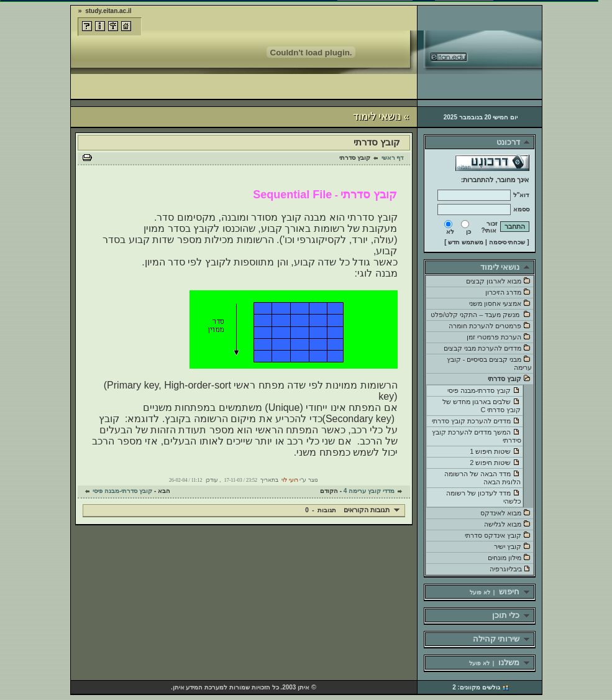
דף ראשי (393, 158)
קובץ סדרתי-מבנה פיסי (122, 491)
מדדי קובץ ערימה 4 (369, 491)
